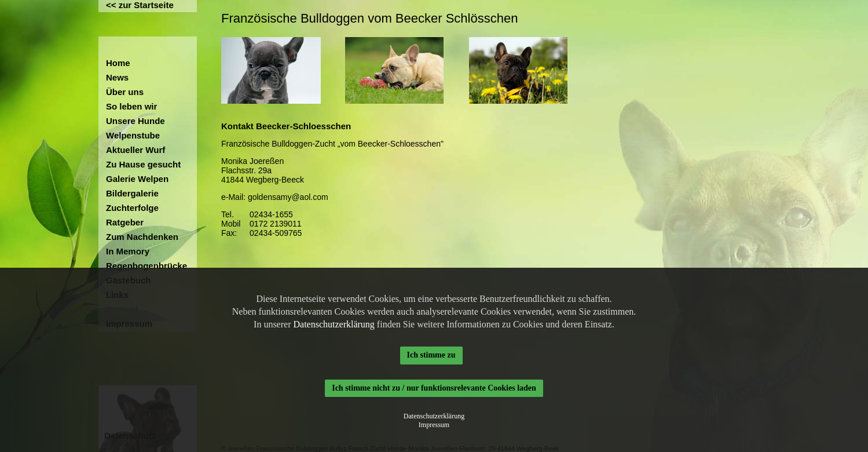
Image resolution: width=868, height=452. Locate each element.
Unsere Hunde (135, 121)
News (117, 77)
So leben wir (131, 106)
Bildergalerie (132, 193)
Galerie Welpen (137, 179)
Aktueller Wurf (135, 150)
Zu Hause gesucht (143, 164)
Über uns (125, 92)
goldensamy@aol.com (288, 197)
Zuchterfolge (132, 208)
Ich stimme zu (431, 355)
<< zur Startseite (140, 5)
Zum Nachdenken (142, 237)
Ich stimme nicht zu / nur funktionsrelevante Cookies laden (434, 388)
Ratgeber (125, 222)
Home (118, 63)
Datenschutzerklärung (334, 324)
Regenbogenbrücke (147, 266)
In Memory (128, 251)
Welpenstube (133, 135)
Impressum (434, 425)
